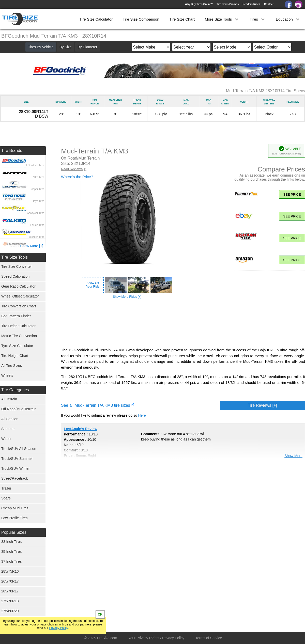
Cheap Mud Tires (15, 508)
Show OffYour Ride (93, 285)
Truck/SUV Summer (17, 459)
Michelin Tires (36, 237)
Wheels (7, 375)
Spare (6, 498)
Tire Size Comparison (141, 19)
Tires (258, 19)
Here (142, 415)
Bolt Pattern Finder (16, 316)
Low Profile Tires (14, 518)
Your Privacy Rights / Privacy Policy (156, 638)
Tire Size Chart (182, 19)
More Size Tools (222, 19)
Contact (269, 4)
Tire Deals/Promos (228, 4)
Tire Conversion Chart (19, 306)
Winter (6, 439)
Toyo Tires (38, 201)
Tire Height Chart (15, 356)
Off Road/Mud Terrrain (19, 409)
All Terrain (9, 399)
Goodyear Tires (36, 213)
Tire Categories (15, 390)
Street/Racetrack (14, 478)
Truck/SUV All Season (19, 449)
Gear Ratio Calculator (18, 286)
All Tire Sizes (12, 366)
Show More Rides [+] (127, 297)
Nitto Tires (39, 177)
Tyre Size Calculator (17, 346)
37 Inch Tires (11, 561)
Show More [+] (32, 246)
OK (100, 615)
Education (288, 19)
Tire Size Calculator (96, 19)
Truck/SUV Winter (16, 468)
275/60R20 (10, 611)
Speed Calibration (15, 276)
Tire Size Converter (17, 266)
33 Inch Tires (11, 542)
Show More (293, 456)
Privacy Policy (58, 628)
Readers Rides (251, 4)
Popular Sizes (14, 532)
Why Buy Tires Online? (199, 4)
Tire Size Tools (14, 257)
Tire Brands (12, 151)
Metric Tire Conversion (19, 336)
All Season (10, 419)
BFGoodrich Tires (34, 165)
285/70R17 (10, 591)
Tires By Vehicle (41, 47)
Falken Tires (37, 225)
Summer (8, 429)
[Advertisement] (183, 323)
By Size (65, 47)
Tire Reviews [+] (262, 405)
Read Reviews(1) (74, 169)
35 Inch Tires (11, 552)
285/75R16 (10, 571)
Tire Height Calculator (18, 326)
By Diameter (88, 47)
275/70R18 (10, 601)
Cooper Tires (37, 189)
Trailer (6, 488)
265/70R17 (10, 581)
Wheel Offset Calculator (20, 296)
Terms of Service (209, 638)
